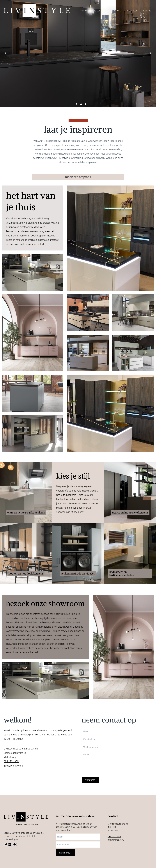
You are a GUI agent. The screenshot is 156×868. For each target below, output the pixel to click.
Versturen (90, 780)
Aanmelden (65, 853)
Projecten (132, 11)
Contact (148, 11)
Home (83, 11)
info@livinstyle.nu (13, 766)
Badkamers (114, 11)
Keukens (97, 11)
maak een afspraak (78, 177)
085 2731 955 (11, 761)
